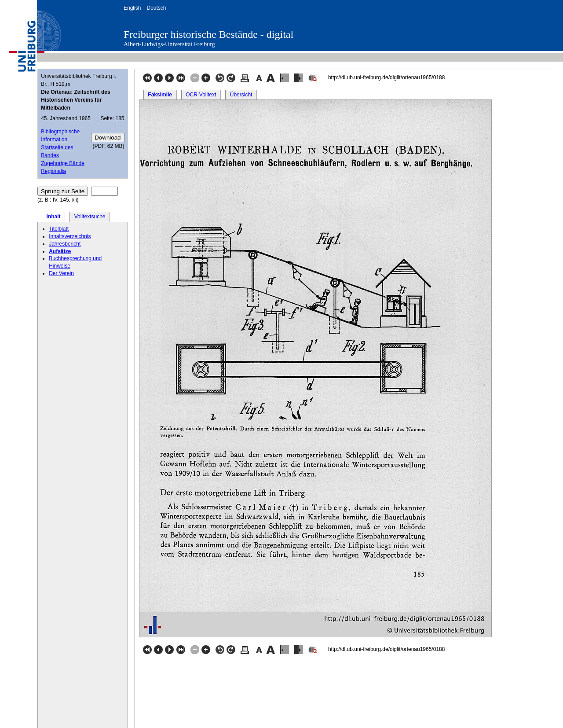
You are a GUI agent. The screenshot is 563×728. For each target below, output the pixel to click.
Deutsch (156, 8)
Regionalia (53, 171)
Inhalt (54, 217)
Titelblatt (59, 229)
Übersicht (241, 95)
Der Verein (61, 273)
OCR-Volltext (201, 95)
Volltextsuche (90, 217)
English (132, 8)
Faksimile (160, 95)
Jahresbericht (65, 244)
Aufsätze (60, 251)
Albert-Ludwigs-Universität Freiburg (169, 44)
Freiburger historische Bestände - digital (208, 34)
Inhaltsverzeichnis (70, 236)
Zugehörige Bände (63, 163)
